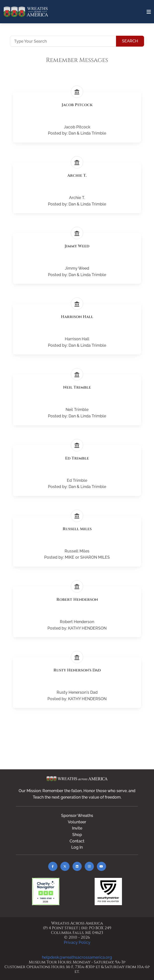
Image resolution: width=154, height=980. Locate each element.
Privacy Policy (77, 942)
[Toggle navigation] (149, 12)
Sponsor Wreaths (77, 816)
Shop (77, 835)
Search (130, 41)
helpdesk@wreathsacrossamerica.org (77, 957)
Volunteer (77, 822)
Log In (77, 847)
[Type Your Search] (63, 41)
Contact (77, 841)
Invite (77, 828)
